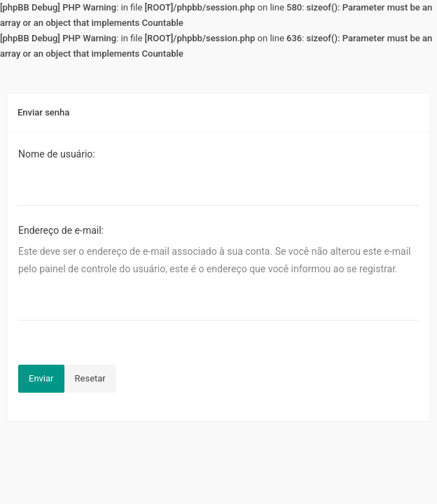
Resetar (90, 378)
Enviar (41, 378)
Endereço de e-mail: (61, 230)
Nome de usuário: (57, 154)
